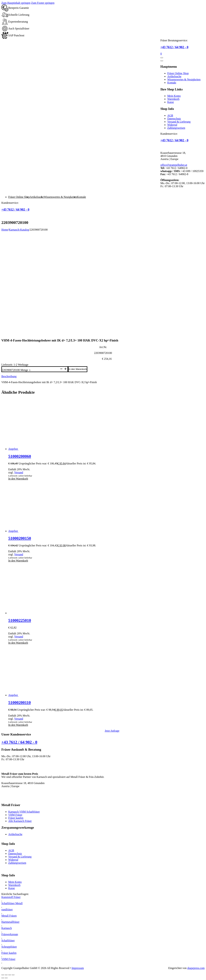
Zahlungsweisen (176, 128)
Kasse (171, 102)
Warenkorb (173, 99)
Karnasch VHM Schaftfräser (24, 812)
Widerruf (172, 125)
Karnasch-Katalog (19, 230)
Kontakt (172, 83)
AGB (170, 115)
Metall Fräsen (9, 916)
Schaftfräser (8, 940)
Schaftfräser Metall (12, 903)
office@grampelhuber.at (174, 165)
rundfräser (7, 909)
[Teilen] (10, 975)
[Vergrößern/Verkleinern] (3, 975)
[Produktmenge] (44, 370)
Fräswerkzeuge (10, 934)
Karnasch (7, 928)
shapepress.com (196, 968)
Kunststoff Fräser (11, 897)
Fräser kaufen (16, 818)
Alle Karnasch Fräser (20, 821)
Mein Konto (174, 96)
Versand (19, 472)
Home (5, 230)
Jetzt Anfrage (112, 731)
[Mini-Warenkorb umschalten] (161, 54)
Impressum (78, 968)
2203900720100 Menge (15, 370)
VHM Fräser (15, 815)
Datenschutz (174, 119)
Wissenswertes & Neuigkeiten (184, 79)
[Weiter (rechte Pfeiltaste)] (6, 978)
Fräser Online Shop (178, 73)
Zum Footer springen (43, 3)
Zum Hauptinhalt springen (16, 3)
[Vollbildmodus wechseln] (6, 975)
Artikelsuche (174, 76)
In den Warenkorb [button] (18, 479)
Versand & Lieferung (179, 122)
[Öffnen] (162, 58)
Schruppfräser (9, 947)
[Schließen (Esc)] (13, 975)
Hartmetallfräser (10, 922)
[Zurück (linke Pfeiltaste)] (3, 978)
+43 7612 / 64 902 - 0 (174, 47)
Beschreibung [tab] (9, 376)
